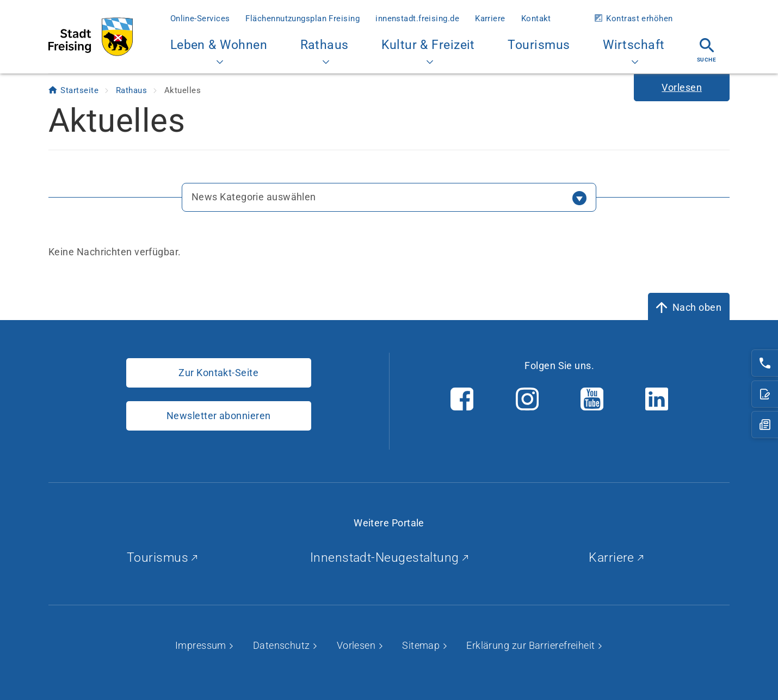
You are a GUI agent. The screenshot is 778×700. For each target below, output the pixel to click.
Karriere (490, 19)
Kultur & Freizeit (428, 51)
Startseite (81, 90)
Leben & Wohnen (219, 51)
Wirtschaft (634, 51)
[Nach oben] (689, 308)
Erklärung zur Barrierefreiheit (532, 645)
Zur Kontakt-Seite (218, 373)
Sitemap (422, 645)
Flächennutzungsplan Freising (302, 19)
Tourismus (539, 45)
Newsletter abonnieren (218, 416)
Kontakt (536, 19)
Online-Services (200, 19)
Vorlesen (357, 645)
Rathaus (325, 51)
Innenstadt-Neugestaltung (389, 558)
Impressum (202, 645)
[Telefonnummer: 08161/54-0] (765, 363)
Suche (706, 50)
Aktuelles (183, 90)
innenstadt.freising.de (417, 19)
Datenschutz (283, 645)
